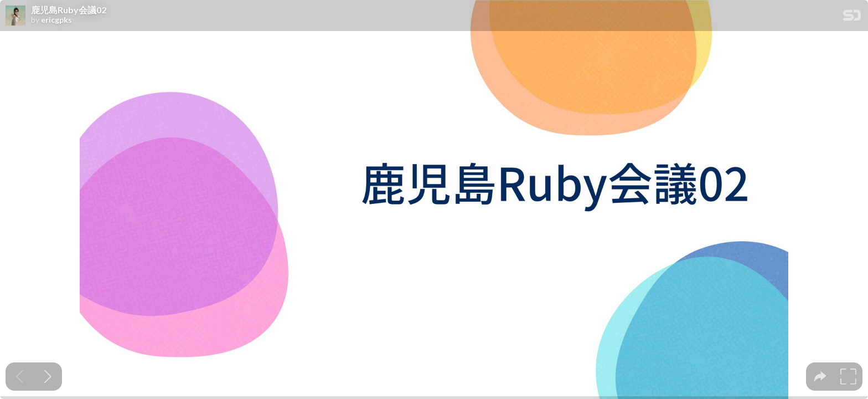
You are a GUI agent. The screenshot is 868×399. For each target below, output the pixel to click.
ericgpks (56, 20)
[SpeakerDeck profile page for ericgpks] (15, 16)
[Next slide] (48, 377)
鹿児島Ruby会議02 (69, 10)
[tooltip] (820, 377)
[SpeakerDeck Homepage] (852, 17)
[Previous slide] (20, 377)
